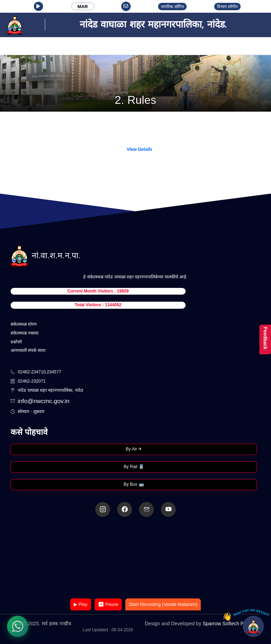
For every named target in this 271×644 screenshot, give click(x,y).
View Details (139, 149)
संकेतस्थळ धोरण (24, 324)
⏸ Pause (108, 604)
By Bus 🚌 (134, 484)
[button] (38, 6)
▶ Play (81, 604)
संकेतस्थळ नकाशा (25, 333)
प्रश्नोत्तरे (16, 342)
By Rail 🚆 (134, 467)
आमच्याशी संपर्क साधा (28, 350)
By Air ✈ (134, 449)
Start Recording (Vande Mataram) (163, 604)
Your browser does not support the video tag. (135, 558)
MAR (83, 7)
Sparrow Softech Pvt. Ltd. (231, 624)
